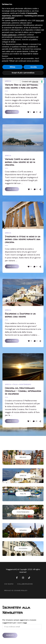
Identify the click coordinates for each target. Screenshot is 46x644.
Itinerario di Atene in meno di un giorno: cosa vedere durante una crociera (23, 239)
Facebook (17, 578)
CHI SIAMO (9, 584)
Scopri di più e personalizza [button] (23, 73)
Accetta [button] (34, 67)
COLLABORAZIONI (25, 584)
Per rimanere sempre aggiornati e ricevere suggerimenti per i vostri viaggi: (22, 623)
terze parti (40, 20)
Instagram (23, 578)
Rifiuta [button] (13, 67)
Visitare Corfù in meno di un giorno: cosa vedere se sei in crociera (20, 162)
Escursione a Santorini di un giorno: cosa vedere (20, 315)
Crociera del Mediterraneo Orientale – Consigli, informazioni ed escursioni (23, 391)
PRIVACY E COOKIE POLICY (16, 591)
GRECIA (8, 81)
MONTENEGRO (25, 385)
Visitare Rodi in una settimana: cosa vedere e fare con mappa (21, 86)
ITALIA (15, 385)
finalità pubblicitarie (9, 35)
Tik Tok (29, 578)
